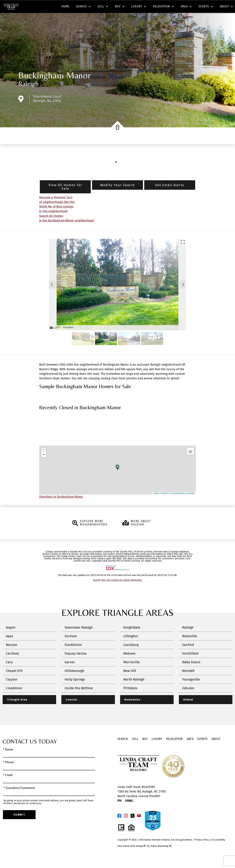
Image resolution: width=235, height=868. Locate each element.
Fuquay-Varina (76, 663)
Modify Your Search (117, 194)
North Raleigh (134, 689)
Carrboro (12, 663)
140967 (156, 806)
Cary (9, 672)
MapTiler (166, 503)
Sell (135, 748)
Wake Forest (191, 672)
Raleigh (28, 93)
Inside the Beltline (79, 698)
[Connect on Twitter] (133, 825)
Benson (12, 654)
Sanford (188, 654)
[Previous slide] (52, 294)
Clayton (12, 689)
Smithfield (190, 663)
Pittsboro (130, 698)
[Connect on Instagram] (126, 825)
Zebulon (188, 698)
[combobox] (67, 7)
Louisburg (131, 654)
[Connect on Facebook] (119, 825)
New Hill (130, 680)
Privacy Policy (202, 849)
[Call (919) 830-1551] (200, 7)
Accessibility (218, 849)
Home (65, 18)
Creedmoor (14, 698)
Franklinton (73, 654)
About (216, 748)
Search (122, 7)
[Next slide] (183, 294)
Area (190, 748)
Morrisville (132, 672)
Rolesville (190, 646)
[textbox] (69, 7)
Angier (11, 637)
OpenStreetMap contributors (183, 503)
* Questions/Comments (19, 797)
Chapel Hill (14, 680)
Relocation (174, 748)
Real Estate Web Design (132, 855)
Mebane (129, 663)
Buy (145, 748)
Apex (10, 646)
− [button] (44, 464)
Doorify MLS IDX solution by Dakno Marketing (117, 590)
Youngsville (191, 689)
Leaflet (156, 503)
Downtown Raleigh (79, 637)
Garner (70, 672)
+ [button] (44, 459)
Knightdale (132, 637)
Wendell (188, 680)
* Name (8, 759)
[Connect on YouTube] (139, 825)
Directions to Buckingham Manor (61, 506)
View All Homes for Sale (65, 196)
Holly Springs (75, 689)
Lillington (131, 646)
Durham (71, 646)
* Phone (8, 772)
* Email (8, 785)
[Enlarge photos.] (183, 251)
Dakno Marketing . (161, 855)
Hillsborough (74, 680)
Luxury (157, 748)
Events (202, 748)
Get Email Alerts (170, 194)
